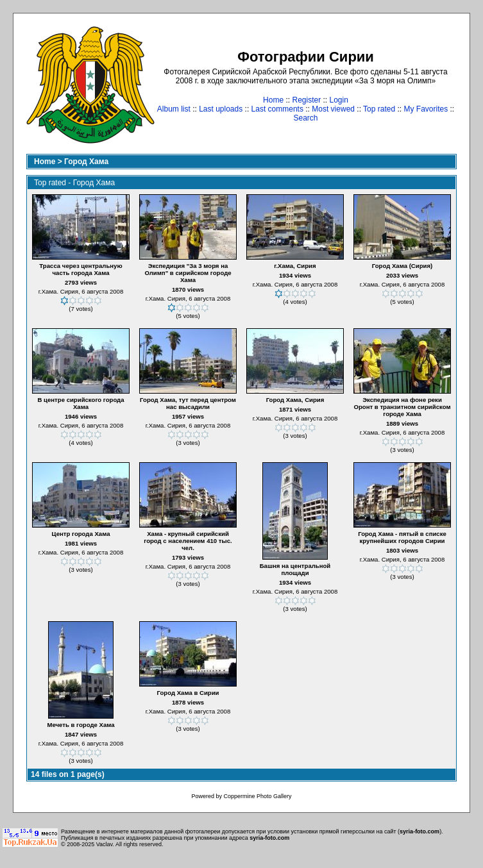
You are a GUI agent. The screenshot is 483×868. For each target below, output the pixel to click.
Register (306, 100)
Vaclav (105, 844)
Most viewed (333, 109)
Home (273, 100)
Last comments (277, 109)
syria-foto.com (419, 831)
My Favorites (426, 109)
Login (339, 100)
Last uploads (221, 109)
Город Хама (86, 162)
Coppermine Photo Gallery (257, 796)
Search (305, 118)
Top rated (379, 109)
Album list (174, 109)
